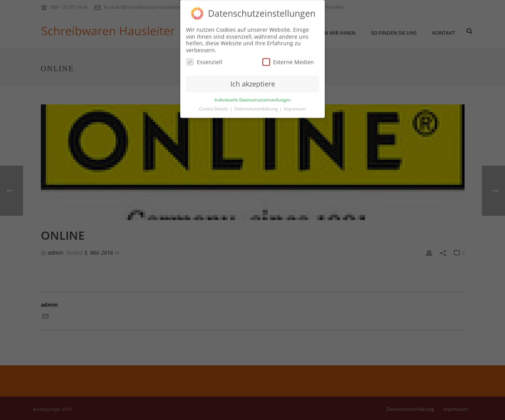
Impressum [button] (295, 106)
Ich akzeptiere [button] (253, 81)
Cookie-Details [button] (214, 106)
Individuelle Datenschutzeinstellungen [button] (253, 97)
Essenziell (204, 60)
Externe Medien (288, 60)
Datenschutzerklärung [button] (257, 106)
